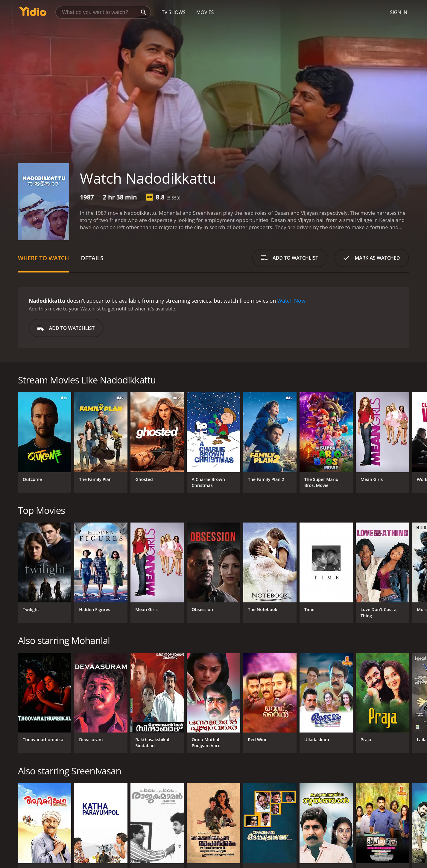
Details (92, 258)
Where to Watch (43, 258)
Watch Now (291, 301)
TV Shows (174, 12)
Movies (205, 12)
